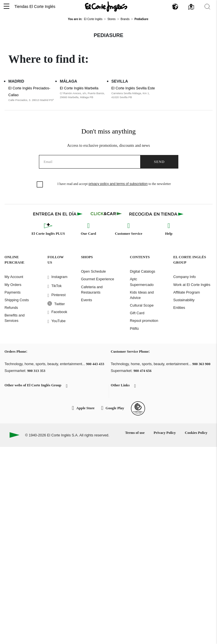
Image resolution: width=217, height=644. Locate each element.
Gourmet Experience (97, 279)
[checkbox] (40, 185)
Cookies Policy (196, 433)
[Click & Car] (106, 214)
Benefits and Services (15, 318)
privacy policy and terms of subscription (118, 184)
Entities (179, 308)
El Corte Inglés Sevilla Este (133, 88)
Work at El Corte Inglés (192, 285)
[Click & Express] (58, 214)
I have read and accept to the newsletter (114, 184)
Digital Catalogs (143, 271)
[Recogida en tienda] (156, 214)
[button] (6, 7)
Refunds (11, 308)
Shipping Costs (17, 300)
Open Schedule (93, 271)
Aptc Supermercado (142, 282)
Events (86, 300)
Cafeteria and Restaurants (92, 290)
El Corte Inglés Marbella (79, 88)
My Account (14, 277)
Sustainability (184, 300)
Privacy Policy (165, 433)
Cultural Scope (142, 305)
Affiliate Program (187, 292)
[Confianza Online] (138, 408)
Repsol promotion (144, 321)
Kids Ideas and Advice (142, 295)
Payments (13, 292)
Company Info (185, 277)
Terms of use (135, 433)
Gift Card (137, 313)
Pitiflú (134, 329)
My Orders (13, 285)
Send (159, 162)
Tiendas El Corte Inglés (35, 7)
